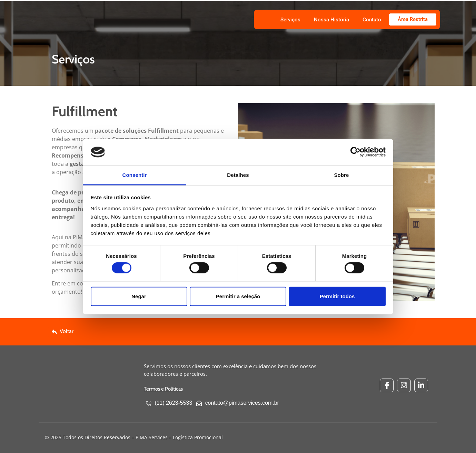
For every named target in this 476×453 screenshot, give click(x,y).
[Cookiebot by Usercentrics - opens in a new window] (355, 152)
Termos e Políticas (163, 389)
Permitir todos (337, 296)
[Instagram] (404, 385)
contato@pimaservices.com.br (238, 403)
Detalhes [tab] (238, 175)
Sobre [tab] (341, 175)
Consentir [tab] (135, 175)
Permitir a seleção (238, 296)
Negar (139, 296)
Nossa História (331, 20)
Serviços (290, 20)
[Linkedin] (421, 385)
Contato (372, 20)
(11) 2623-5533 (169, 403)
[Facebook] (387, 385)
